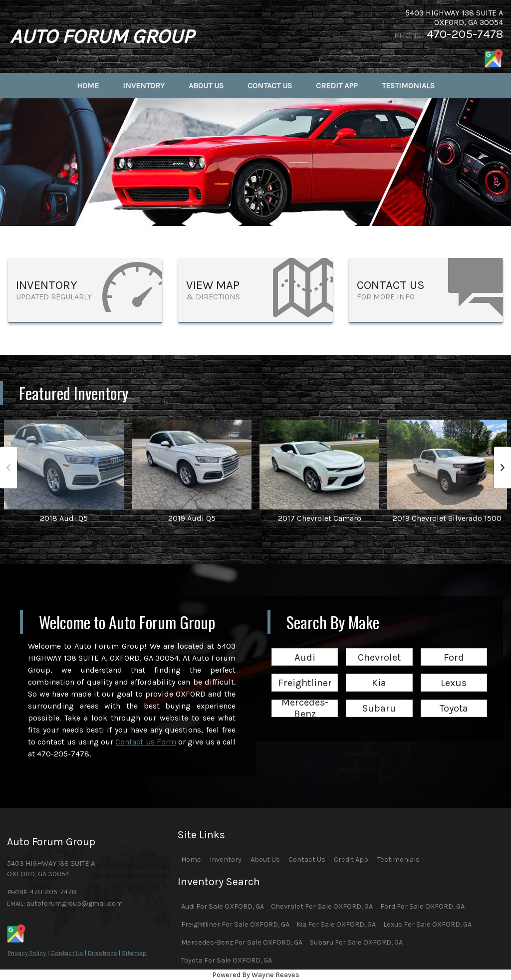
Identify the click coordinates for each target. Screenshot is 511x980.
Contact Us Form (146, 742)
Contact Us (67, 953)
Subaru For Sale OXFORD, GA (356, 942)
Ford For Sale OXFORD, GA (422, 906)
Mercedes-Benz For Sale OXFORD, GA (242, 942)
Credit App (351, 859)
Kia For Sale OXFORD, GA (336, 924)
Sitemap (134, 953)
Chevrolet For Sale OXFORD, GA (322, 906)
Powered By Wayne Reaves (256, 975)
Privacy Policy (27, 953)
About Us (265, 859)
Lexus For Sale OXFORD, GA (427, 924)
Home (191, 859)
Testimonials (398, 859)
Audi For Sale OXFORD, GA (223, 906)
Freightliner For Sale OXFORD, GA (235, 924)
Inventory (226, 859)
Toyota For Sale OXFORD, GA (227, 960)
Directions (103, 953)
